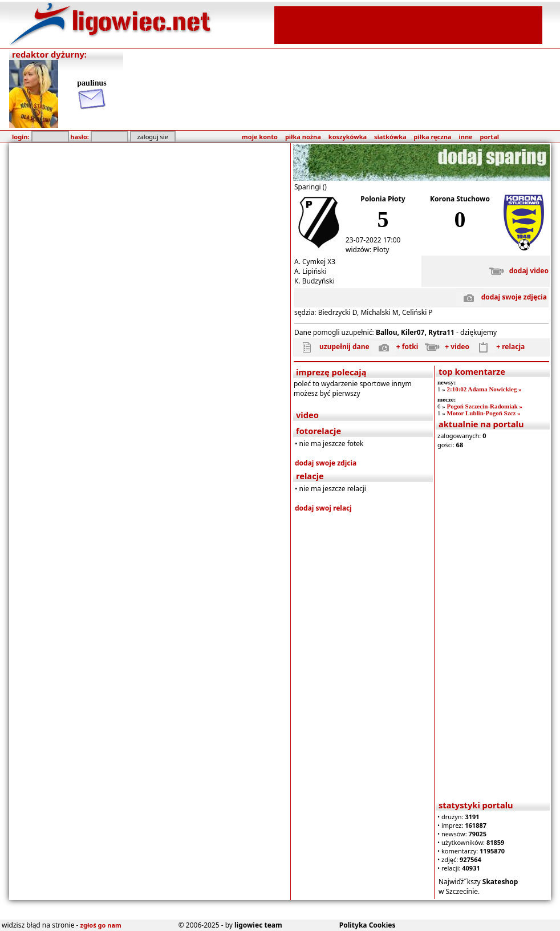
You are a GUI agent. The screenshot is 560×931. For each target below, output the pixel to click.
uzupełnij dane (332, 347)
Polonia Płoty (383, 199)
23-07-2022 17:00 (373, 240)
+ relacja (498, 347)
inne (465, 137)
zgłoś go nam (101, 925)
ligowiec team (258, 925)
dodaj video (516, 271)
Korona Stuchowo (460, 199)
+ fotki (395, 347)
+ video (445, 347)
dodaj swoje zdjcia (326, 463)
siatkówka (390, 137)
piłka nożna (303, 137)
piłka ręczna (433, 137)
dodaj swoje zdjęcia (502, 297)
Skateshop (500, 882)
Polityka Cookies (368, 925)
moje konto (260, 137)
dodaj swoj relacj (323, 508)
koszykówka (348, 137)
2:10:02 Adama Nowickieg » (484, 389)
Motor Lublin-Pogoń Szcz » (483, 413)
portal (490, 137)
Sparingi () (311, 187)
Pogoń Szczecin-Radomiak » (484, 406)
